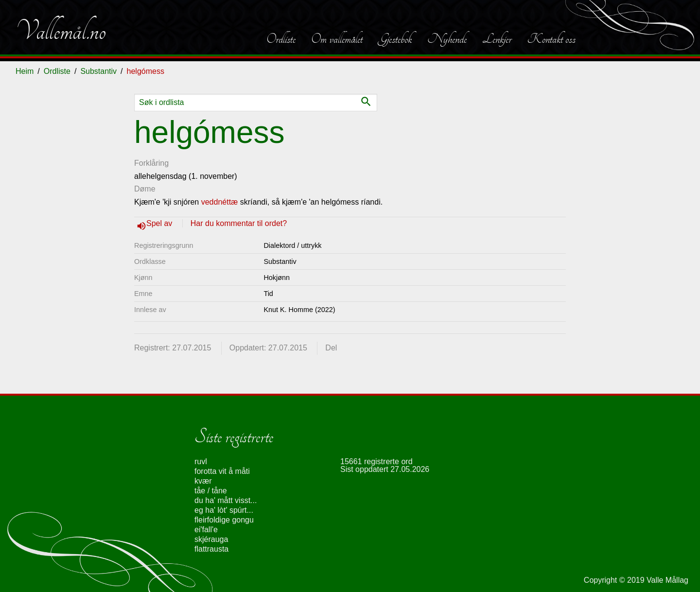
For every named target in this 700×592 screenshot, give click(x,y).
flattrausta (211, 549)
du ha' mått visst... (226, 500)
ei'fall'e (206, 530)
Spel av (160, 223)
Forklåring (151, 163)
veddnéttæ (220, 202)
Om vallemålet (337, 39)
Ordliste (281, 39)
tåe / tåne (211, 491)
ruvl (201, 461)
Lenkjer (497, 39)
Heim (25, 71)
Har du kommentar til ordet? (239, 223)
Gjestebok (395, 39)
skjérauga (211, 539)
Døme (145, 189)
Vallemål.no (61, 31)
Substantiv (98, 71)
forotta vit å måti (222, 471)
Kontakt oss (551, 39)
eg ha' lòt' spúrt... (224, 510)
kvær (203, 481)
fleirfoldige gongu (224, 520)
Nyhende (447, 39)
